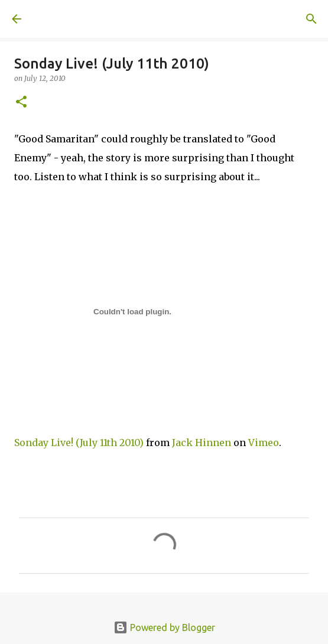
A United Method (71, 19)
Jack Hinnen (202, 443)
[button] (21, 103)
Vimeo (264, 443)
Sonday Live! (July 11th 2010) (79, 443)
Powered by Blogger (164, 627)
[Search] (311, 19)
